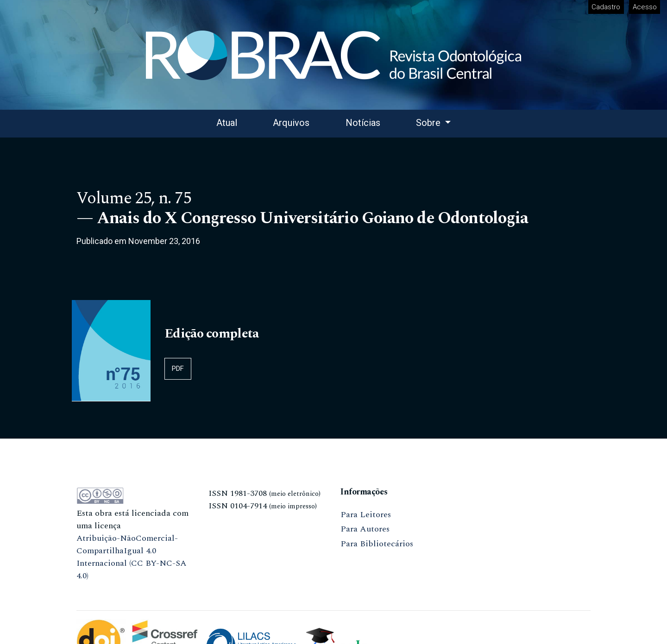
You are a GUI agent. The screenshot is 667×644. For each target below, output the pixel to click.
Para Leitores (366, 515)
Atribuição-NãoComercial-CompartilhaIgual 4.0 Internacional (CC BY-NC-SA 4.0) (132, 557)
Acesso (645, 7)
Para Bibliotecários (377, 544)
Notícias (363, 123)
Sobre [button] (429, 123)
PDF (178, 369)
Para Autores (365, 529)
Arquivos (291, 123)
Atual (227, 123)
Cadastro (606, 7)
